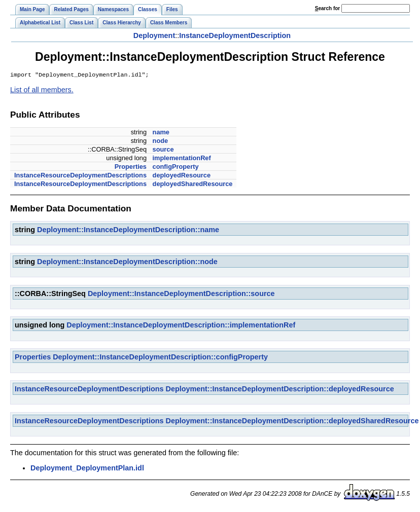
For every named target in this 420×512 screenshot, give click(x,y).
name (161, 133)
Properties (131, 168)
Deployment (154, 35)
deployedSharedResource (193, 185)
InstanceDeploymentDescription (235, 35)
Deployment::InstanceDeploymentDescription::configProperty (160, 358)
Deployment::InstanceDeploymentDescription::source (181, 295)
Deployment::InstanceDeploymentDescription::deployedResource (280, 390)
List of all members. (42, 91)
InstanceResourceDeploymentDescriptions (80, 176)
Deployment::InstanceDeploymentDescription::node (127, 263)
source (163, 150)
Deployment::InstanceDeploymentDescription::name (128, 231)
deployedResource (182, 176)
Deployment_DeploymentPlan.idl (87, 469)
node (161, 142)
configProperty (176, 168)
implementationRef (182, 159)
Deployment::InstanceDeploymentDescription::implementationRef (181, 326)
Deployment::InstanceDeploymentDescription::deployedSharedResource (292, 422)
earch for (327, 8)
